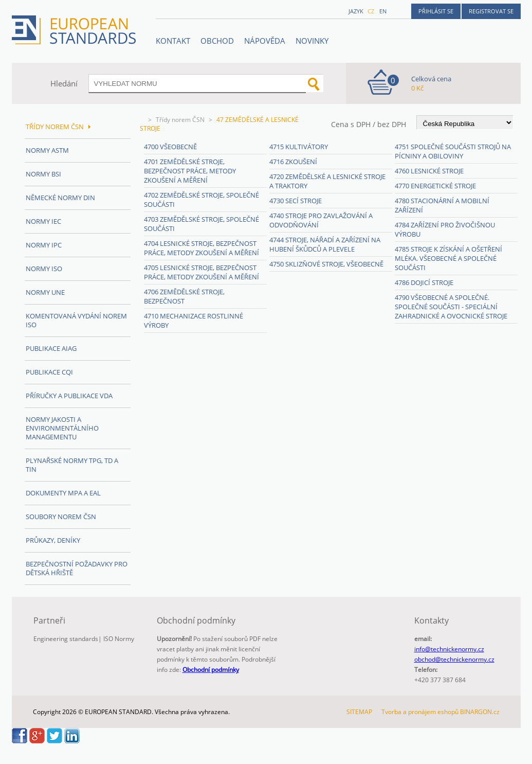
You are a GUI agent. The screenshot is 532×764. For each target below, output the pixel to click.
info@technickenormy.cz (449, 649)
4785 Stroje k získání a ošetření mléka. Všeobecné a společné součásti (448, 258)
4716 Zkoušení (293, 162)
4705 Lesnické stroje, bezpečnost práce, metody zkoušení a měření (201, 272)
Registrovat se (491, 11)
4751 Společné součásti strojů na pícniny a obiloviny (453, 151)
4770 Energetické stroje (435, 186)
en (383, 11)
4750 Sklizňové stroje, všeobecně (326, 264)
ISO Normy (119, 639)
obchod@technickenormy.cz (454, 659)
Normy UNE (45, 292)
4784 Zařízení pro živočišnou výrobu (445, 229)
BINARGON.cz (480, 712)
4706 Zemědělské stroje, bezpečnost (184, 296)
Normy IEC (43, 221)
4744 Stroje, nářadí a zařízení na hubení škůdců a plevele (325, 244)
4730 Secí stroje (296, 201)
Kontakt (173, 41)
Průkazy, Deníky (53, 540)
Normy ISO (44, 269)
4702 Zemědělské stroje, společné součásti (201, 200)
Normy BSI (43, 174)
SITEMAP (359, 712)
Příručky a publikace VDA (69, 396)
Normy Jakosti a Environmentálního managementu (62, 428)
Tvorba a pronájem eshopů (420, 712)
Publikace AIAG (51, 348)
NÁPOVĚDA (265, 41)
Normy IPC (44, 245)
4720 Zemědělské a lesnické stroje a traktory (327, 181)
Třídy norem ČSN (180, 120)
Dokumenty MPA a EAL (63, 493)
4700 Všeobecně (170, 147)
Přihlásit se (436, 11)
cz (371, 11)
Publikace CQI (49, 372)
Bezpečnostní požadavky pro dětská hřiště (77, 568)
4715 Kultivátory (299, 147)
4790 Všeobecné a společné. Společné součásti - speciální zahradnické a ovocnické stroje (451, 307)
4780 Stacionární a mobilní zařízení (442, 205)
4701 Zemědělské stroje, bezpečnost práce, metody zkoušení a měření (190, 171)
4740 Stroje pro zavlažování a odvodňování (321, 220)
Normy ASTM (47, 150)
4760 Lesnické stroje (429, 171)
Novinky (312, 41)
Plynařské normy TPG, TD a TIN (72, 465)
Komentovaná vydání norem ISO (76, 320)
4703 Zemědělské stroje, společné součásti (201, 224)
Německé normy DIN (60, 198)
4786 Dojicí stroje (424, 282)
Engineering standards (66, 639)
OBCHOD (217, 41)
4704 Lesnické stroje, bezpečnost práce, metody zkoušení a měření (201, 248)
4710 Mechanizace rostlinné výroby (194, 321)
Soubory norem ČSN (61, 517)
